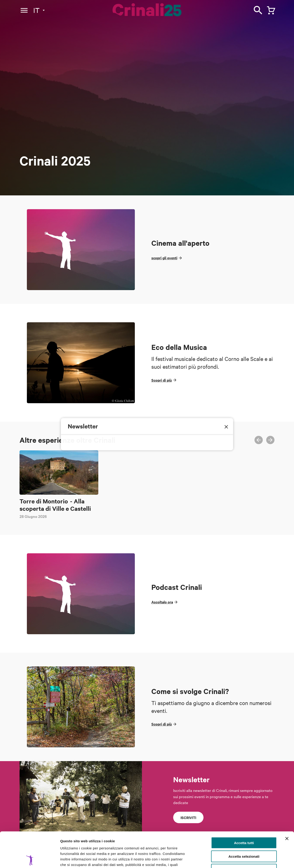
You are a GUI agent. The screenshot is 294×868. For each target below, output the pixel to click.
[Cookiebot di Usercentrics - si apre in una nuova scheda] (30, 859)
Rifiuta (244, 834)
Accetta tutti (244, 807)
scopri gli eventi (164, 258)
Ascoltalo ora (162, 602)
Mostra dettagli (242, 859)
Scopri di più (162, 380)
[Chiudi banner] (287, 803)
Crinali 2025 (55, 161)
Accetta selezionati (244, 821)
